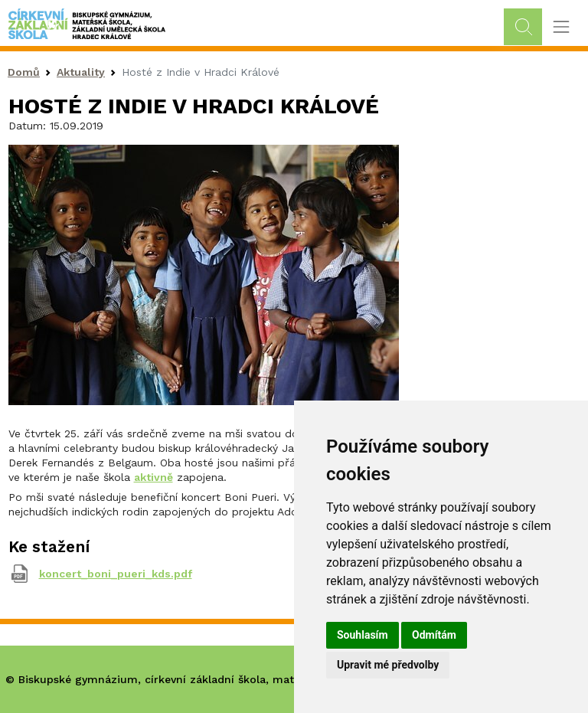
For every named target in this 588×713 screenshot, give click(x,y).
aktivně (154, 477)
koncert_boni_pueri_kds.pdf (116, 574)
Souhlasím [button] (363, 635)
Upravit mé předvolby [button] (388, 665)
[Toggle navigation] (561, 27)
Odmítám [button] (434, 635)
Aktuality (81, 72)
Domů (24, 72)
